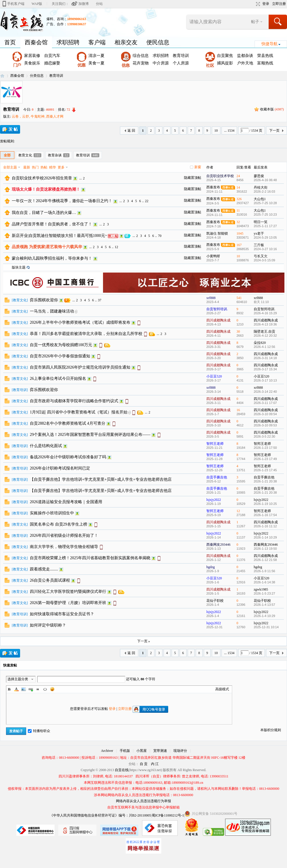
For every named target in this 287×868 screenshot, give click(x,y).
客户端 (97, 42)
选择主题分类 (18, 679)
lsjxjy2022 (214, 500)
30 (238, 332)
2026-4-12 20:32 (265, 336)
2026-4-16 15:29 (265, 313)
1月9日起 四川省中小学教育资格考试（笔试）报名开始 (79, 412)
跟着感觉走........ (44, 569)
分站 (99, 4)
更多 (61, 167)
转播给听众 (39, 731)
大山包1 (260, 199)
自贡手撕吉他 (217, 477)
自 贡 (144, 764)
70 (160, 236)
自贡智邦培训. (217, 309)
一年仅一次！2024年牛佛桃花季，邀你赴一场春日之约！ (62, 201)
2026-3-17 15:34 (265, 369)
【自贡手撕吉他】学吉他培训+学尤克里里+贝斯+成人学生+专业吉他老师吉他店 (101, 479)
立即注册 (279, 4)
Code (45, 689)
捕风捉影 (225, 63)
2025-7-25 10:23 (265, 214)
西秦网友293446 (218, 545)
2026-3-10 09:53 (265, 425)
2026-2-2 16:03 (264, 191)
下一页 (274, 131)
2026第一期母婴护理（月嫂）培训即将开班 (68, 603)
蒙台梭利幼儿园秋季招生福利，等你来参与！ (52, 258)
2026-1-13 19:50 (265, 549)
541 (239, 298)
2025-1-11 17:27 (265, 226)
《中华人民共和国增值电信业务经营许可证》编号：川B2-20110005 (100, 815)
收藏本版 (272, 109)
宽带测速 (160, 751)
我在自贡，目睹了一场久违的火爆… (44, 213)
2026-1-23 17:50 (265, 448)
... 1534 (229, 131)
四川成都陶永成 (218, 320)
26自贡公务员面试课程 (50, 580)
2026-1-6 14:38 (264, 582)
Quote (38, 689)
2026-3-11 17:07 (265, 403)
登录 (266, 4)
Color (16, 689)
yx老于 (259, 233)
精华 (53, 167)
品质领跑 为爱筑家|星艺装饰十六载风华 (47, 247)
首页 (10, 42)
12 (117, 247)
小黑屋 (141, 751)
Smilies (52, 689)
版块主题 (19, 267)
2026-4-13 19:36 (265, 324)
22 (147, 201)
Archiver (107, 751)
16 (238, 410)
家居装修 (32, 56)
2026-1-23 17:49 (265, 459)
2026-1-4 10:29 (264, 616)
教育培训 (181, 56)
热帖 (44, 167)
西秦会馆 (36, 42)
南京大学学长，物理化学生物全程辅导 (64, 547)
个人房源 (181, 63)
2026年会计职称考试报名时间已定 (60, 468)
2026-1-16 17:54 (265, 515)
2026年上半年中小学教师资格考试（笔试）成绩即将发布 (80, 322)
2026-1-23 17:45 (265, 470)
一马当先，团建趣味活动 (52, 311)
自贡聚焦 (225, 56)
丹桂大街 (261, 187)
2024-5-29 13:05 (265, 237)
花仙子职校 (215, 601)
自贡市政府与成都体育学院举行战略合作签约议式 (74, 401)
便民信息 (158, 42)
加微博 (84, 4)
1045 (240, 233)
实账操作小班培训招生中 (52, 513)
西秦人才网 (55, 116)
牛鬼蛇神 (38, 116)
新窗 (198, 167)
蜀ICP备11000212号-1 (168, 815)
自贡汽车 (52, 56)
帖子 (255, 22)
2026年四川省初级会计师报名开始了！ (64, 535)
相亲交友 (126, 42)
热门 (35, 167)
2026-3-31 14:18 (265, 358)
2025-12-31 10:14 (266, 627)
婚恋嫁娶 (52, 63)
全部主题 (10, 167)
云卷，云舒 (20, 116)
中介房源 (161, 63)
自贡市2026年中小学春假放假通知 (60, 356)
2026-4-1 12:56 (264, 347)
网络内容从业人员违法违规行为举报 (143, 801)
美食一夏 (96, 63)
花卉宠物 (141, 63)
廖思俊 (259, 176)
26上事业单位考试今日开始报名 (58, 379)
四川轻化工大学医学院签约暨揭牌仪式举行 (68, 592)
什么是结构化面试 (46, 446)
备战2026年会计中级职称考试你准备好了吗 (68, 457)
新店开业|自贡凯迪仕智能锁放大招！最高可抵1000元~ (59, 236)
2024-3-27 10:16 (265, 249)
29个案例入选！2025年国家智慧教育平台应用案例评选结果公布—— (90, 435)
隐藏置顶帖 (193, 178)
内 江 (155, 764)
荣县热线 (265, 56)
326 (239, 199)
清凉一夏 (96, 56)
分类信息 (37, 76)
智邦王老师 (215, 444)
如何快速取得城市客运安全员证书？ (62, 614)
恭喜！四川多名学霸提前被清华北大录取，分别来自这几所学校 (86, 334)
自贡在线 (2, 76)
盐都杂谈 (245, 56)
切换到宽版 (257, 4)
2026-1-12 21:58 (265, 560)
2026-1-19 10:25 (265, 504)
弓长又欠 (261, 256)
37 (100, 300)
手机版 (125, 751)
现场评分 (180, 751)
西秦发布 (213, 187)
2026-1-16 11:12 (265, 526)
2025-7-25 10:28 (265, 203)
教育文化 (30, 155)
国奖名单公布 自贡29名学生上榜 (59, 524)
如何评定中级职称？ (48, 625)
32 (238, 222)
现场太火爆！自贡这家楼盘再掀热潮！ (46, 189)
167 (239, 245)
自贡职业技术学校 (220, 176)
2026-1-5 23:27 (264, 593)
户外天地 (245, 63)
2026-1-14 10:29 (265, 537)
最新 (27, 167)
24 (238, 176)
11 (238, 210)
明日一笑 (261, 222)
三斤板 (259, 245)
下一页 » (144, 641)
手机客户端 (16, 4)
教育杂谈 (59, 155)
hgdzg (211, 567)
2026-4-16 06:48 (265, 180)
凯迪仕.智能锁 (217, 233)
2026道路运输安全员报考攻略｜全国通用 (66, 502)
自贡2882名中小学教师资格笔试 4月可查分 (68, 423)
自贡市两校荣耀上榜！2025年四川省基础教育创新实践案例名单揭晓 (90, 558)
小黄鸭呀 (213, 256)
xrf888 (211, 298)
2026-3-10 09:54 (265, 414)
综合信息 (141, 56)
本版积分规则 (271, 730)
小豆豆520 (214, 376)
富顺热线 (265, 63)
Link (31, 689)
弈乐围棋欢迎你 (44, 300)
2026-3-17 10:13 (265, 380)
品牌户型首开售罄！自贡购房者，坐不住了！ (52, 224)
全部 (7, 155)
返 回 (131, 131)
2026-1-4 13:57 (264, 605)
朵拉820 (260, 343)
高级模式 (222, 689)
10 (216, 131)
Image (24, 689)
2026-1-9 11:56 (264, 571)
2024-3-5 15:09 (264, 260)
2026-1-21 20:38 (265, 481)
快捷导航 (269, 44)
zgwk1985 (261, 589)
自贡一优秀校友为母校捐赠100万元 (61, 345)
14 (238, 187)
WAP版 (37, 4)
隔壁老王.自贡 (264, 332)
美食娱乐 (32, 63)
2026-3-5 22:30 (264, 436)
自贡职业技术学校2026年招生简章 (42, 178)
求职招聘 (68, 42)
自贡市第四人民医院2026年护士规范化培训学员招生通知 (80, 367)
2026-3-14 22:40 (265, 392)
